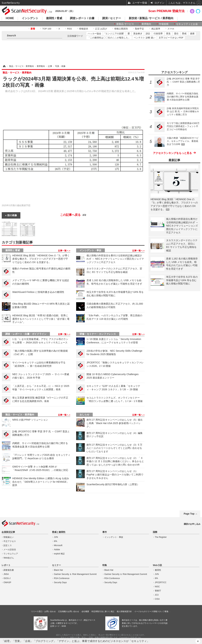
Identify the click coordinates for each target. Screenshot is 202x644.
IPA (56, 541)
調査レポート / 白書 (82, 18)
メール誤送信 (10, 550)
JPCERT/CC (161, 582)
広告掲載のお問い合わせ (69, 611)
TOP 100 (47, 29)
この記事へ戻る (73, 215)
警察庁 (158, 591)
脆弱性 (158, 570)
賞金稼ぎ (138, 34)
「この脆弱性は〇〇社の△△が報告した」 (109, 38)
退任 (176, 34)
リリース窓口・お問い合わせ (43, 611)
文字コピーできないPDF (171, 38)
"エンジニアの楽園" (114, 34)
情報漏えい (9, 537)
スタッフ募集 (163, 611)
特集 (105, 565)
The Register (161, 537)
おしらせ (84, 415)
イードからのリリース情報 (146, 611)
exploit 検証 (59, 554)
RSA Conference (62, 578)
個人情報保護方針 (124, 611)
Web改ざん (9, 558)
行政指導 (158, 34)
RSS (69, 29)
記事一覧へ (64, 251)
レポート (6, 565)
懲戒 (184, 34)
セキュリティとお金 (187, 24)
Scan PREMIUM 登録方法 (166, 11)
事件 (105, 532)
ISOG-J (7, 578)
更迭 (168, 34)
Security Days (60, 582)
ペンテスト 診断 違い (145, 38)
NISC (157, 587)
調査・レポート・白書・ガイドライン (26, 334)
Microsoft (58, 545)
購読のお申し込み (192, 524)
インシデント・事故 (90, 250)
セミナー (56, 565)
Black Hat (58, 570)
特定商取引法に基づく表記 (103, 611)
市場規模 (164, 24)
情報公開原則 (121, 29)
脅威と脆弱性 (59, 532)
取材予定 (140, 29)
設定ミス (8, 545)
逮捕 (192, 34)
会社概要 (85, 611)
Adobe (57, 550)
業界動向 (146, 24)
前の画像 (12, 215)
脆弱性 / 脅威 (54, 18)
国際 (155, 532)
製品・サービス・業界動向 (20, 415)
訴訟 (148, 34)
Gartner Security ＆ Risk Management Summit (75, 574)
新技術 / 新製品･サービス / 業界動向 (151, 18)
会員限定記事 (8, 532)
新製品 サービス (125, 24)
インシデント (30, 18)
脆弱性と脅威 (13, 250)
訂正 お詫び (101, 29)
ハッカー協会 (94, 34)
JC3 (157, 595)
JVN (56, 537)
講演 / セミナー (112, 18)
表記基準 (156, 29)
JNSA (6, 574)
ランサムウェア (11, 554)
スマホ (171, 29)
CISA (157, 599)
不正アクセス (10, 541)
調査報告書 (9, 570)
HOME (10, 18)
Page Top (189, 514)
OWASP (7, 582)
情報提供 (84, 29)
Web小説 (157, 565)
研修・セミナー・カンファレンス (98, 334)
